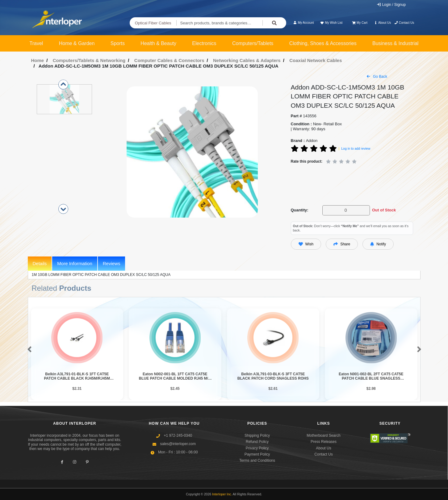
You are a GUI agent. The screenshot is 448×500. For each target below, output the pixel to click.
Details (40, 263)
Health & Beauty (158, 43)
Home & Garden (77, 43)
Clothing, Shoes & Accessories (323, 43)
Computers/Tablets (253, 43)
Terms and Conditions (257, 460)
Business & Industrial (395, 43)
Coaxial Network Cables (316, 60)
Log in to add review (356, 148)
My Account (304, 23)
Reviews (112, 263)
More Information (75, 263)
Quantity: (300, 210)
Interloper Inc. (222, 494)
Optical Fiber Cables (153, 23)
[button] (28, 350)
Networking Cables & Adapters (247, 60)
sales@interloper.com (178, 444)
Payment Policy (257, 454)
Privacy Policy (257, 448)
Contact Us (404, 23)
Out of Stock (384, 210)
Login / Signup (391, 5)
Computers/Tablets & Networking (89, 60)
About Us (382, 23)
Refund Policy (257, 442)
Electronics (204, 43)
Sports (118, 43)
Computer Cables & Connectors (169, 60)
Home (38, 60)
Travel (36, 43)
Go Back (377, 77)
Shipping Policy (257, 435)
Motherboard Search (323, 435)
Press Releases (324, 442)
